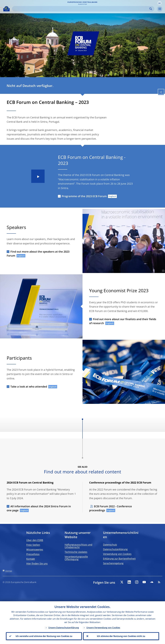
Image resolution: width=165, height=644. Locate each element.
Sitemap (9, 571)
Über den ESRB (35, 540)
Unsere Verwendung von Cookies (103, 628)
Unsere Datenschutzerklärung (64, 628)
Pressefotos (33, 554)
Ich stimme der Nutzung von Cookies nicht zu (121, 636)
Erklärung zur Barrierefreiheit (119, 559)
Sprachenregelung (113, 563)
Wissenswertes (35, 549)
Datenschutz (110, 545)
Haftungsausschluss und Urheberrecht (78, 546)
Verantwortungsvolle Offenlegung (76, 558)
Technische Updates (76, 552)
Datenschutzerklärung (115, 549)
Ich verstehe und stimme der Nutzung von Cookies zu (44, 636)
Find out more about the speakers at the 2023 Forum (38, 254)
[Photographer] (163, 271)
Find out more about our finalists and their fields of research (123, 321)
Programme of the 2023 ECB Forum (84, 196)
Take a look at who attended (29, 387)
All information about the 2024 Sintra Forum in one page (39, 508)
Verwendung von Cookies (117, 554)
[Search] (81, 9)
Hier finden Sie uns (37, 563)
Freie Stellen (33, 545)
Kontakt (31, 559)
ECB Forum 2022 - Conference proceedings (111, 508)
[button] (160, 3)
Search (151, 9)
